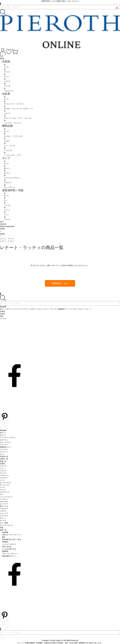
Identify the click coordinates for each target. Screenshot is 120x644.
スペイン (3, 490)
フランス (3, 466)
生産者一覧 (4, 459)
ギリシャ (3, 518)
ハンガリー (4, 499)
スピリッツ (4, 452)
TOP (2, 56)
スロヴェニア (5, 492)
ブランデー (4, 445)
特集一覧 (3, 530)
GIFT (2, 222)
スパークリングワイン (8, 438)
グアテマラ (4, 516)
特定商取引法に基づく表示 (12, 539)
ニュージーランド (6, 497)
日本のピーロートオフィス (12, 535)
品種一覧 (3, 461)
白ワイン (3, 435)
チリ (2, 494)
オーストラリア (6, 483)
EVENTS (3, 224)
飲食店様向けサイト (9, 556)
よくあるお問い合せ (9, 549)
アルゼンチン (5, 475)
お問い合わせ (7, 547)
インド (2, 480)
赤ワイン (3, 433)
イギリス (3, 511)
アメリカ (3, 473)
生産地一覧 (4, 456)
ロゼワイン (4, 440)
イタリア (3, 471)
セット (2, 454)
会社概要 (5, 532)
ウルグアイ (4, 478)
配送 (4, 537)
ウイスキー (4, 449)
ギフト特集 (4, 523)
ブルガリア (4, 509)
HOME (2, 229)
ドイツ (2, 468)
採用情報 (5, 551)
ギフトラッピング (6, 525)
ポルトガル (4, 502)
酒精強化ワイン (6, 447)
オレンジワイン (6, 442)
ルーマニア (4, 504)
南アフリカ (4, 506)
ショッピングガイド (9, 544)
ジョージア (4, 513)
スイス (2, 487)
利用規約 (5, 542)
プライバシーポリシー (10, 554)
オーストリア (5, 485)
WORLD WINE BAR (7, 227)
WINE (2, 59)
